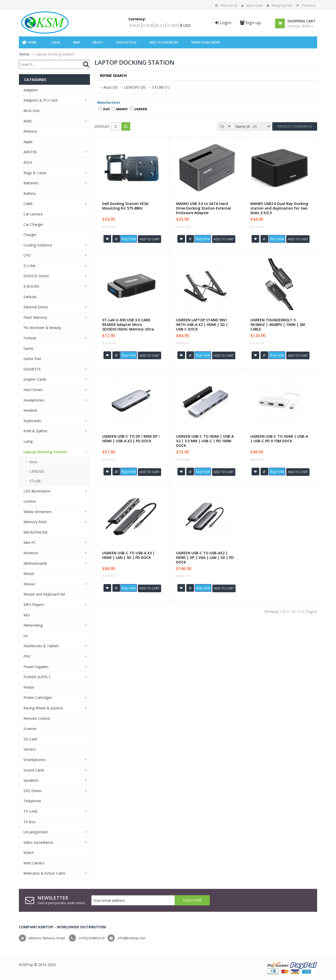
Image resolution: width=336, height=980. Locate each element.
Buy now (129, 239)
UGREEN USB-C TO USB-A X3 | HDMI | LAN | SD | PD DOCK (128, 555)
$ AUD (135, 25)
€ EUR (148, 25)
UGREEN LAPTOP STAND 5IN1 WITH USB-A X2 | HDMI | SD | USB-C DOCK (202, 325)
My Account (252, 5)
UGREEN (138, 109)
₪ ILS (160, 25)
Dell (104, 109)
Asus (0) (110, 87)
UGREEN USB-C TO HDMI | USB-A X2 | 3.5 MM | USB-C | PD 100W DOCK (205, 441)
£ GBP (172, 25)
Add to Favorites (164, 42)
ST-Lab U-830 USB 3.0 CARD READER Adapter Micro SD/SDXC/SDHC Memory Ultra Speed (128, 327)
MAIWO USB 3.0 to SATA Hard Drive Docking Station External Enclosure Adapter (204, 208)
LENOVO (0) (135, 87)
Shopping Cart (280, 5)
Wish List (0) (226, 5)
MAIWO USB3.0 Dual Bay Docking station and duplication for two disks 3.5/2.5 (279, 208)
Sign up (250, 23)
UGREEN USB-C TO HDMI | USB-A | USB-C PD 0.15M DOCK (279, 439)
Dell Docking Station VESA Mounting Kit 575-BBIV (125, 206)
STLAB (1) (161, 87)
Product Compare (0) (295, 126)
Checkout (306, 5)
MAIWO (120, 109)
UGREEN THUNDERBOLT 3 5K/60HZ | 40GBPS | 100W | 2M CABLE (278, 325)
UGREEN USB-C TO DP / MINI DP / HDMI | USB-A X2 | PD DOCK (131, 439)
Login (223, 23)
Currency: (137, 19)
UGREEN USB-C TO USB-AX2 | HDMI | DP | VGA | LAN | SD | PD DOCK (205, 558)
